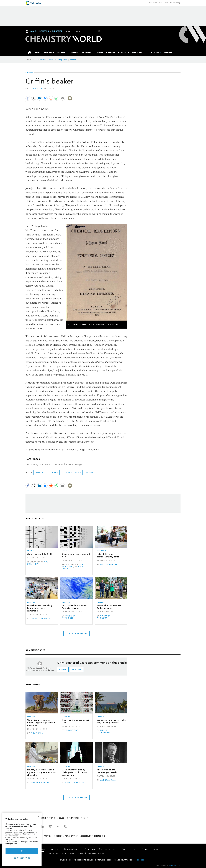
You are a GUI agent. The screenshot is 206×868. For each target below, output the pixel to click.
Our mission (55, 849)
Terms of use (71, 836)
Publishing (153, 3)
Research (101, 551)
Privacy (48, 836)
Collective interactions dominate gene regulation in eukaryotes (41, 723)
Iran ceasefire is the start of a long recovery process (111, 721)
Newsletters (41, 60)
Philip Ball (37, 733)
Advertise (42, 818)
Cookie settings (22, 858)
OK (22, 851)
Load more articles (77, 634)
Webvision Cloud (175, 865)
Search (99, 31)
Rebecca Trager (75, 783)
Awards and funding (108, 849)
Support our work (150, 849)
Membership (175, 3)
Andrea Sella (35, 89)
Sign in (63, 670)
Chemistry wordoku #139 (40, 554)
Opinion (29, 73)
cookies (141, 860)
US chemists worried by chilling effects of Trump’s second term (75, 772)
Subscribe (57, 31)
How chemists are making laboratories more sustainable (40, 608)
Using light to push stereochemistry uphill (108, 555)
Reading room (61, 60)
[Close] (38, 817)
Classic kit (40, 473)
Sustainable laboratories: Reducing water (109, 607)
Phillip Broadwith (103, 731)
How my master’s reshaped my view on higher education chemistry (41, 772)
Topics (52, 818)
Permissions (100, 836)
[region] (22, 839)
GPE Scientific (38, 563)
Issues (61, 818)
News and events (72, 849)
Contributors (74, 818)
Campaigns (90, 849)
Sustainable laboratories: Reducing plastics (74, 607)
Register (44, 31)
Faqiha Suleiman (40, 783)
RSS (85, 818)
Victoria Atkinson (69, 617)
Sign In (33, 31)
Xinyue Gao (72, 730)
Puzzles (73, 60)
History (89, 473)
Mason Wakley (109, 565)
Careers (31, 602)
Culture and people (72, 473)
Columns (54, 473)
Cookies (58, 836)
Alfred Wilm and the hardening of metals (107, 771)
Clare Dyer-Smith (41, 619)
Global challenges (129, 849)
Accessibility (85, 836)
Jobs (51, 60)
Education (164, 3)
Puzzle (30, 551)
